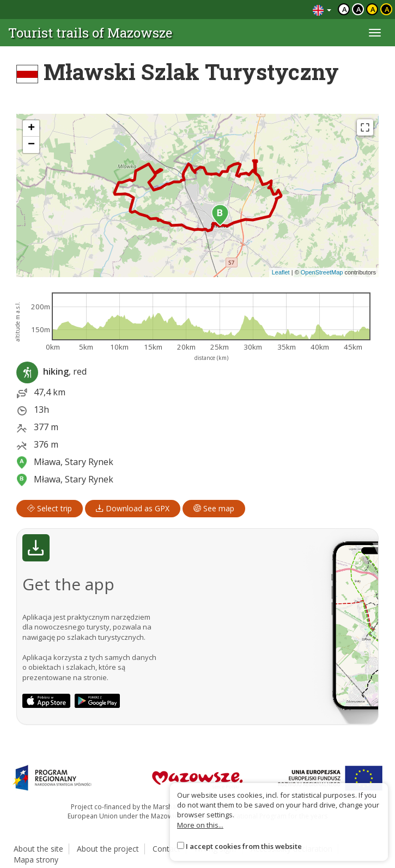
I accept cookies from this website (244, 846)
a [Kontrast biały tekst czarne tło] (359, 9)
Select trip (50, 508)
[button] (220, 215)
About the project (108, 849)
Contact (166, 849)
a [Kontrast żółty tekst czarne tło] (387, 9)
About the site (38, 849)
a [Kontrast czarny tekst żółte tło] (373, 9)
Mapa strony (36, 860)
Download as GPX (133, 508)
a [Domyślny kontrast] (345, 9)
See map (214, 508)
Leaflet (281, 272)
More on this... (200, 825)
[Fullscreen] (365, 127)
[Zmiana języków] (322, 10)
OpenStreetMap (322, 272)
